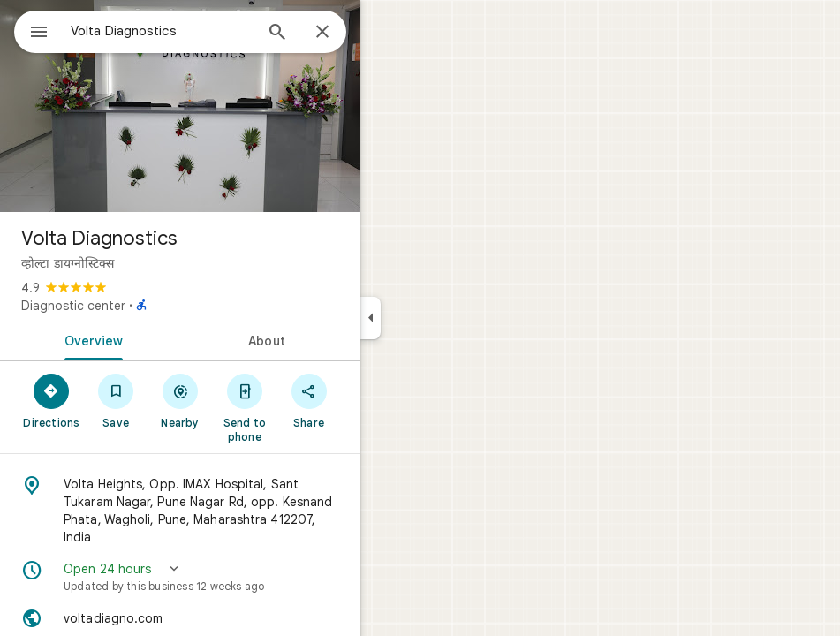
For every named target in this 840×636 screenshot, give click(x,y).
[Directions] (52, 400)
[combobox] (162, 31)
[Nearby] (181, 400)
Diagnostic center (73, 306)
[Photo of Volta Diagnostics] (180, 106)
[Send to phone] (244, 407)
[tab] (90, 339)
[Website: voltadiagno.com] (180, 618)
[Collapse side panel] (371, 318)
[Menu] (39, 34)
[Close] (322, 33)
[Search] (277, 34)
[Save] (116, 400)
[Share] (309, 400)
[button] (180, 577)
